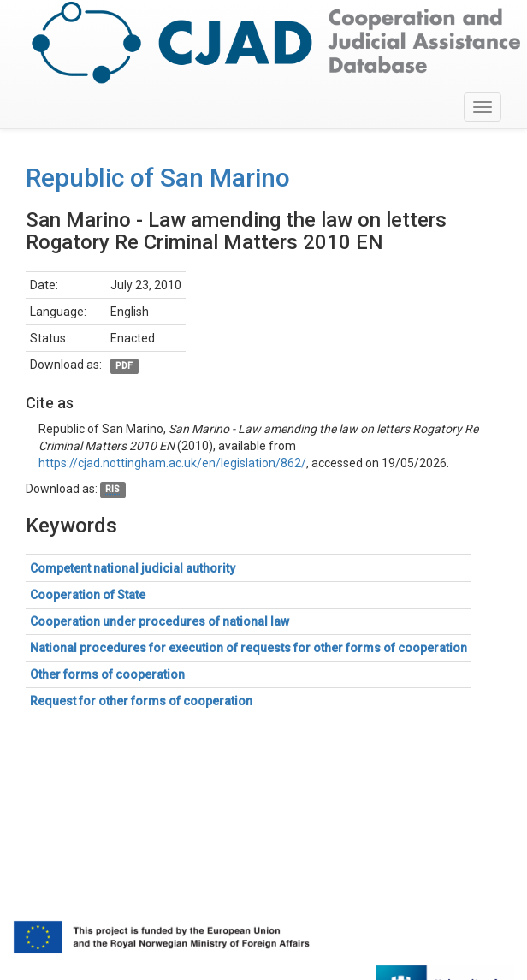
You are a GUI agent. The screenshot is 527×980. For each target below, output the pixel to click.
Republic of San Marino (158, 178)
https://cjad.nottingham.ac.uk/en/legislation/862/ (172, 463)
